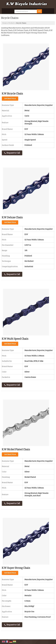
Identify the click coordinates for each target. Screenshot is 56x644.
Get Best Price (10, 99)
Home (5, 23)
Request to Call (12, 153)
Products (12, 23)
